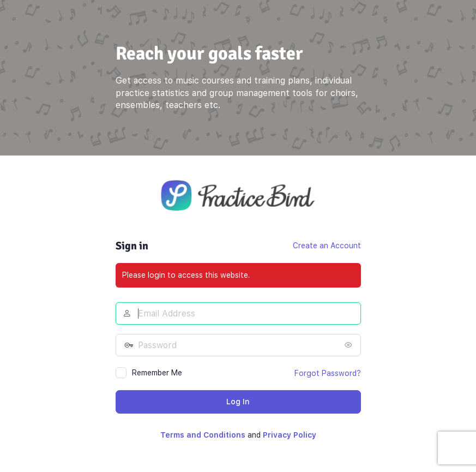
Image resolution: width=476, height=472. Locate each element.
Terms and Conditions (203, 435)
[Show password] (350, 345)
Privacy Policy (290, 435)
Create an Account (327, 246)
